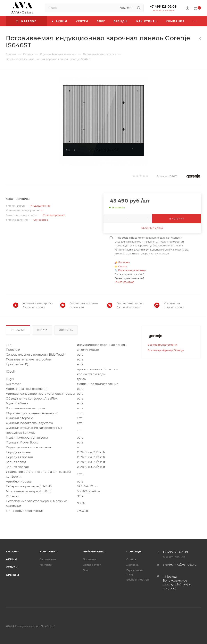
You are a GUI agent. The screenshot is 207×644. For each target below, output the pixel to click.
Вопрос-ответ (92, 565)
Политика (89, 559)
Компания (49, 551)
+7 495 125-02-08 (124, 282)
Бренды (12, 575)
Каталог (13, 551)
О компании (48, 559)
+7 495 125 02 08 (163, 7)
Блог (86, 570)
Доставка (124, 262)
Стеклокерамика (54, 215)
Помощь (134, 551)
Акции (11, 559)
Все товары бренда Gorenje (166, 350)
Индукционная (41, 206)
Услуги (12, 567)
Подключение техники (132, 270)
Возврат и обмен (138, 580)
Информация (94, 551)
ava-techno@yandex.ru (180, 564)
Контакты (46, 565)
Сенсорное (41, 220)
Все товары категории (162, 345)
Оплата (123, 266)
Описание (18, 330)
